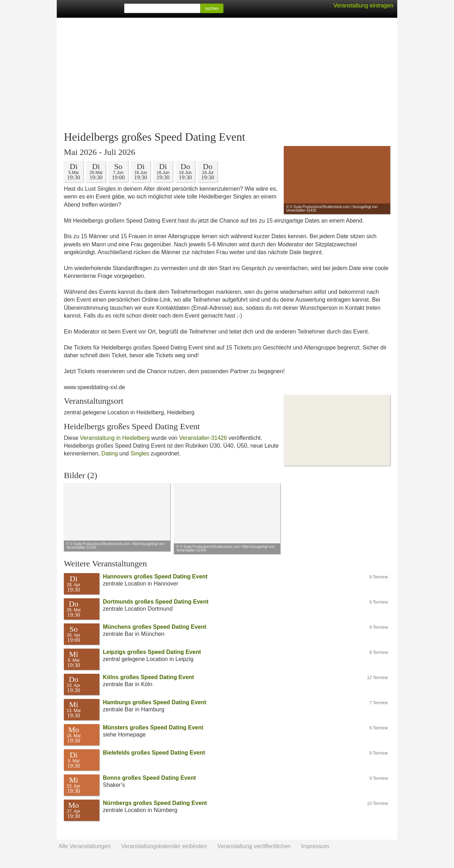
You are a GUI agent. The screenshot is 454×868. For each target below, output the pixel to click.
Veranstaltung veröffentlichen (254, 846)
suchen (212, 9)
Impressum (315, 846)
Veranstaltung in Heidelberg (115, 438)
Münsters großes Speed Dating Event (153, 727)
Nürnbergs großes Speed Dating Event (155, 803)
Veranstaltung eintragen (363, 5)
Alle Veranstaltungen (85, 846)
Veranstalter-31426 (203, 438)
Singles (140, 453)
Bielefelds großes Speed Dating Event (154, 753)
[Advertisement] (227, 74)
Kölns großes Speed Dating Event (148, 677)
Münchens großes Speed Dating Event (155, 627)
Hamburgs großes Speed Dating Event (155, 702)
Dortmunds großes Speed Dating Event (156, 602)
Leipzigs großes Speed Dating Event (152, 652)
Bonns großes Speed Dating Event (149, 778)
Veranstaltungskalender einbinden (164, 846)
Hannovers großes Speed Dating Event (155, 576)
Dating (110, 453)
